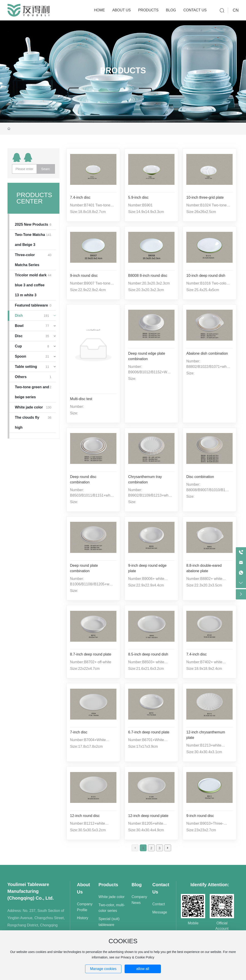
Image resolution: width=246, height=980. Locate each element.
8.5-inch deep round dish (148, 654)
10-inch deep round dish (206, 276)
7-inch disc (79, 732)
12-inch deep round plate (148, 816)
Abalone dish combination (207, 353)
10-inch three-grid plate (205, 197)
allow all (143, 969)
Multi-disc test (81, 399)
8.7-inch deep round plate (91, 654)
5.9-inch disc (138, 197)
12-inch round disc (85, 816)
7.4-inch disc (80, 197)
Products (123, 71)
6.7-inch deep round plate (149, 732)
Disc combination (200, 477)
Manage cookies (103, 969)
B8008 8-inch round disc (148, 276)
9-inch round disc (84, 276)
